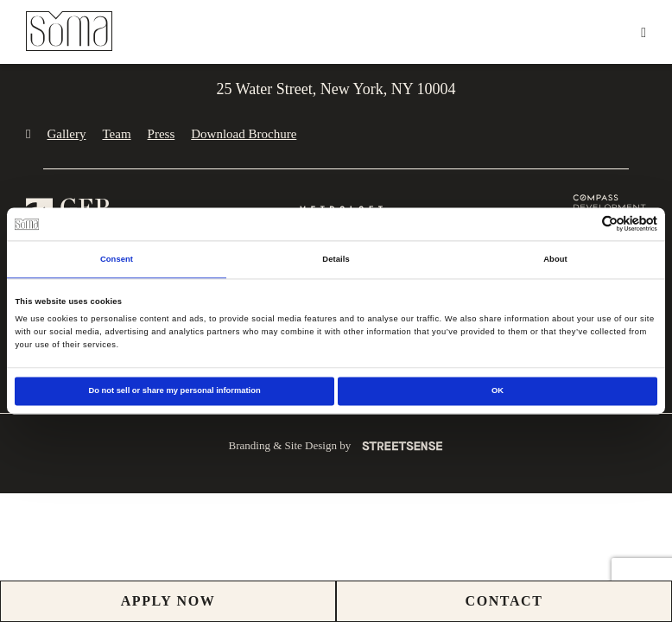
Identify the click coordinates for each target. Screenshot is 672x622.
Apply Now (168, 601)
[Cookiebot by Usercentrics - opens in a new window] (582, 224)
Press (162, 134)
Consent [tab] (117, 259)
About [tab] (555, 259)
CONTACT (504, 601)
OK (498, 391)
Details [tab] (336, 259)
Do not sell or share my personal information (174, 391)
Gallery (66, 134)
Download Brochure (244, 134)
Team (116, 134)
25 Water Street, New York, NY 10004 (336, 89)
